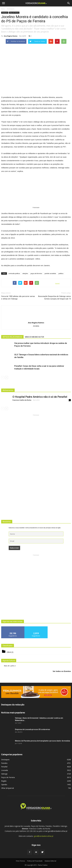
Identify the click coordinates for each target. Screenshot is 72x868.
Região (4, 781)
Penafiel (4, 767)
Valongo (4, 774)
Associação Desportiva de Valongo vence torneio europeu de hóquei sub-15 (54, 298)
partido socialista (50, 273)
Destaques (5, 13)
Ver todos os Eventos (62, 671)
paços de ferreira (36, 273)
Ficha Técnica (20, 861)
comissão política (14, 273)
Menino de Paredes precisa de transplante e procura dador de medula (42, 741)
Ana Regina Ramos (11, 36)
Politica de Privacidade (35, 861)
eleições (25, 273)
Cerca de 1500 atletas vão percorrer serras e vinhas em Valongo (18, 298)
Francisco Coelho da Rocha (22, 400)
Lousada (5, 770)
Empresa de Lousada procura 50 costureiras (32, 729)
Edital (9, 652)
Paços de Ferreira (14, 13)
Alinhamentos (8, 390)
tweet (57, 284)
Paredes (4, 763)
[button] (69, 3)
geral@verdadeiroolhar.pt (44, 836)
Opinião (4, 785)
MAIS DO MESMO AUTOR (35, 337)
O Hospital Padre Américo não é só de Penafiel (40, 397)
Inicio (3, 9)
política (61, 273)
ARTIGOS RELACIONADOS (12, 337)
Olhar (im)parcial (7, 788)
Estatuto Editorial (50, 861)
